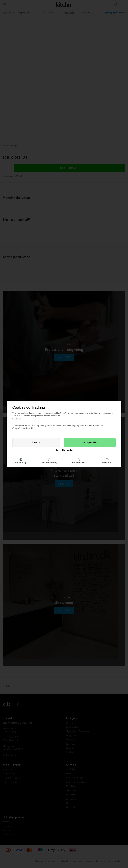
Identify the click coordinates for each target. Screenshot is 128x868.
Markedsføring (50, 463)
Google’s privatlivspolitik (23, 428)
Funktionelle (78, 463)
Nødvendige (21, 463)
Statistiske (107, 463)
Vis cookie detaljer (64, 450)
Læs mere (17, 418)
